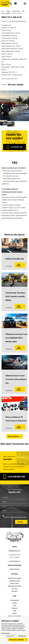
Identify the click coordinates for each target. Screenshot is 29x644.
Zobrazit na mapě (15, 569)
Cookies (14, 613)
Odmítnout (22, 636)
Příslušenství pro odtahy (15, 586)
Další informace (6, 633)
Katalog (14, 603)
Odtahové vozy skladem (14, 578)
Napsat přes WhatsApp (14, 565)
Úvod (3, 11)
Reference (15, 608)
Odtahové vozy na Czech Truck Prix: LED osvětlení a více (16, 379)
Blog (14, 611)
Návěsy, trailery (14, 583)
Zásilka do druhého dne (15, 259)
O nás (15, 605)
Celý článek (19, 265)
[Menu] (25, 3)
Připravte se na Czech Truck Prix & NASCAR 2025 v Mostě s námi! (16, 338)
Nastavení (11, 636)
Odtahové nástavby (15, 581)
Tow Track (15, 589)
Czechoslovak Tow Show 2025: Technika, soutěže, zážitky (15, 296)
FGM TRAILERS (14, 600)
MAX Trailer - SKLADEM (16, 84)
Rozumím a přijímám (17, 640)
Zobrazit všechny (13, 436)
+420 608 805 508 (15, 147)
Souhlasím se (15, 517)
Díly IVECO (14, 591)
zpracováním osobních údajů (19, 517)
